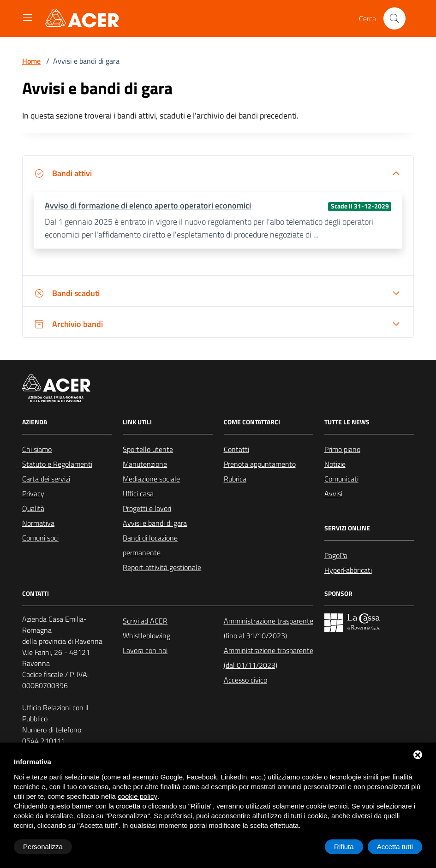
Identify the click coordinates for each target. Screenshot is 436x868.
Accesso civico (245, 680)
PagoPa (336, 555)
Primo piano (342, 449)
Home (31, 61)
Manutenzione (145, 464)
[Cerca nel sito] (394, 18)
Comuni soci (40, 538)
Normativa (38, 523)
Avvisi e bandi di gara (155, 523)
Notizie (335, 464)
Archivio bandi (68, 324)
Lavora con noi (145, 650)
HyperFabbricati (348, 570)
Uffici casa (138, 493)
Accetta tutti (395, 847)
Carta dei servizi (46, 479)
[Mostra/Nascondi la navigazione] (28, 18)
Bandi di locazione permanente (150, 545)
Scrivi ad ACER (145, 621)
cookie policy (137, 796)
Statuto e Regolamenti (57, 464)
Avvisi (333, 493)
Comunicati (341, 479)
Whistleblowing (146, 636)
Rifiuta (344, 847)
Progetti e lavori (147, 508)
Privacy (33, 493)
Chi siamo (37, 449)
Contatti (236, 449)
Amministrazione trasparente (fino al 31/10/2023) (269, 628)
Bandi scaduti (67, 293)
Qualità (33, 508)
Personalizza (43, 847)
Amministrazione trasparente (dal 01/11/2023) (269, 658)
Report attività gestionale (162, 567)
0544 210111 (44, 741)
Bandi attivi (63, 173)
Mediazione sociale (151, 479)
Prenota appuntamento (260, 464)
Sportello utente (148, 449)
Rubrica (235, 479)
